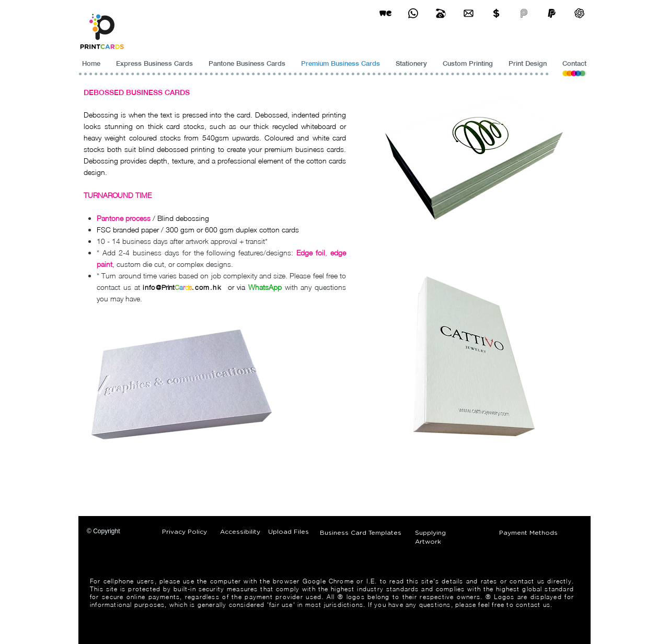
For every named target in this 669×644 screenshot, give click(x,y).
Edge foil (311, 253)
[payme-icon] (524, 13)
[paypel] (552, 13)
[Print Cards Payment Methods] (496, 13)
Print (168, 287)
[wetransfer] (385, 13)
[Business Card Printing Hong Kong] (413, 13)
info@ (152, 287)
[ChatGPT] (579, 13)
